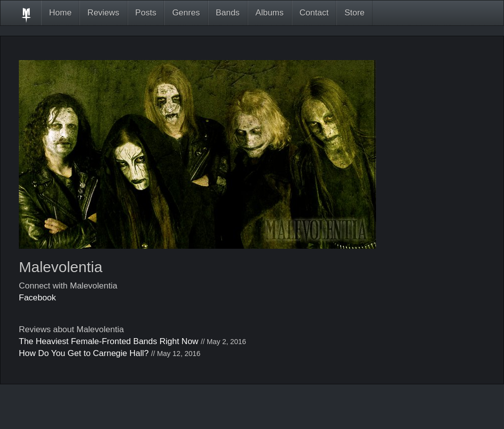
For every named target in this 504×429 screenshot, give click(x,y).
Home (60, 13)
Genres (186, 13)
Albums (270, 13)
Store (354, 13)
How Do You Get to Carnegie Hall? (84, 353)
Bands (228, 13)
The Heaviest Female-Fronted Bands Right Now (109, 341)
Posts (146, 13)
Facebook (37, 298)
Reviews (103, 13)
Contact (314, 13)
